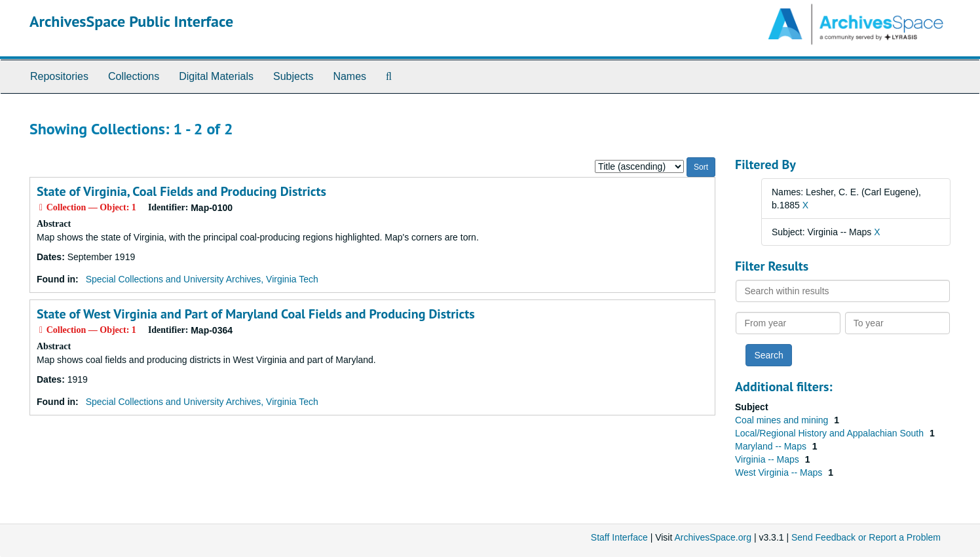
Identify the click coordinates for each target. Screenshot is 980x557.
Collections (134, 76)
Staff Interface (619, 537)
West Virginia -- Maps (780, 472)
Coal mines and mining (783, 420)
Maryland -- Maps (772, 446)
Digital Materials (216, 76)
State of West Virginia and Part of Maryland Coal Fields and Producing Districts (256, 314)
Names (349, 76)
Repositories (59, 76)
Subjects (293, 76)
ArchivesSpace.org (713, 537)
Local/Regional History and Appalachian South (831, 433)
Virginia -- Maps (768, 459)
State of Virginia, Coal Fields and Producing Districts (181, 191)
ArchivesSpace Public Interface (131, 21)
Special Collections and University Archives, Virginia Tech (202, 279)
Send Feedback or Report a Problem (866, 537)
